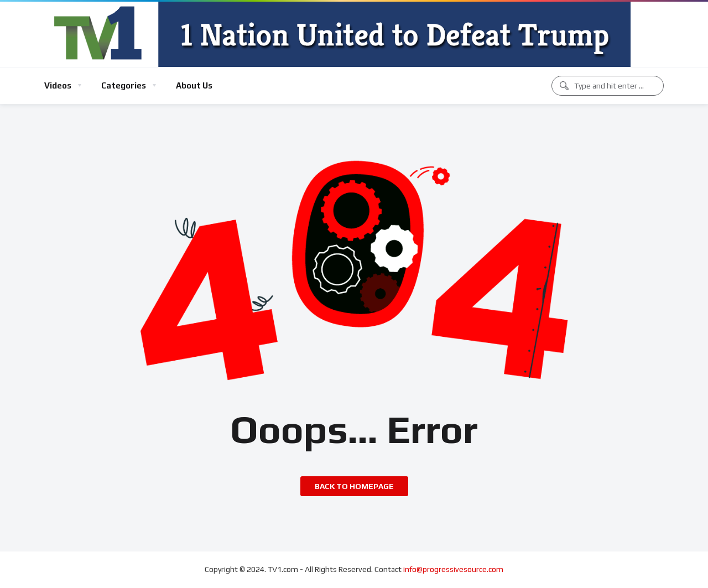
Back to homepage (354, 486)
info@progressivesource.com (453, 569)
